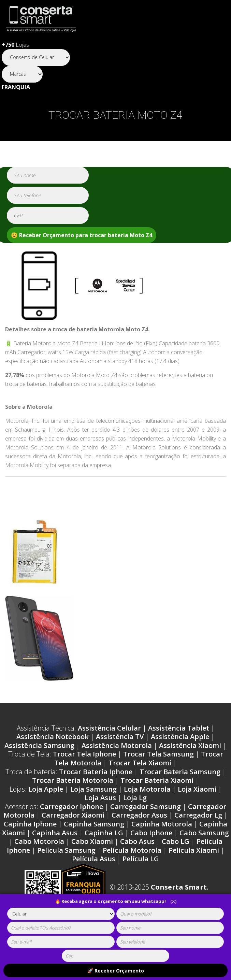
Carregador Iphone (71, 806)
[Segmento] (36, 57)
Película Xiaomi (194, 850)
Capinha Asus (55, 833)
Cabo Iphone (151, 833)
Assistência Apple (180, 737)
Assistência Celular (109, 728)
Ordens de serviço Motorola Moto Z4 (71, 488)
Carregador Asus (139, 815)
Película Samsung (66, 850)
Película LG (141, 859)
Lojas (15, 45)
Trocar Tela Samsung (158, 754)
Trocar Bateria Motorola (73, 780)
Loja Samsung (93, 789)
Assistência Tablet (179, 728)
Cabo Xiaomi (92, 841)
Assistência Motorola (117, 745)
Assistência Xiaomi (190, 745)
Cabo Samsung (204, 833)
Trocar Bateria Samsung (180, 772)
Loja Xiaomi (197, 789)
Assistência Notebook (53, 737)
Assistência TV (120, 737)
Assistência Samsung (39, 745)
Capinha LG (104, 833)
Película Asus (94, 859)
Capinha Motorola (162, 824)
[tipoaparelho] (61, 914)
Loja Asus (100, 798)
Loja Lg (135, 798)
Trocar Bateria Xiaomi (157, 780)
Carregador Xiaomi (73, 815)
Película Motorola (132, 850)
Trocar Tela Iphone (84, 754)
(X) (173, 901)
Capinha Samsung (94, 824)
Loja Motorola (147, 789)
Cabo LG (176, 841)
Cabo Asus (137, 841)
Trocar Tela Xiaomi (140, 763)
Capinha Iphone (30, 824)
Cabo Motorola (39, 841)
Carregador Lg (198, 815)
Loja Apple (46, 789)
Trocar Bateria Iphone (96, 772)
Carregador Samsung (146, 806)
